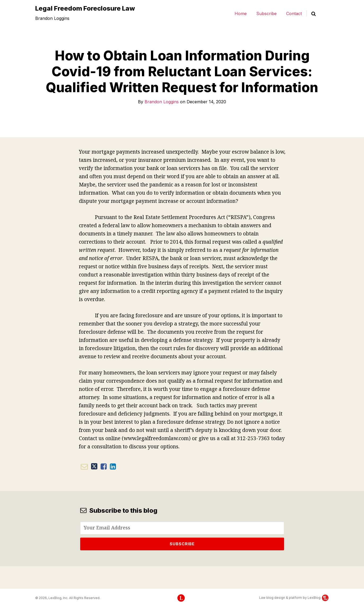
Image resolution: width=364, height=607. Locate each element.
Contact (294, 14)
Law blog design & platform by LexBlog (294, 598)
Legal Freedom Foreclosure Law (85, 8)
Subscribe (266, 14)
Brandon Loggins (162, 102)
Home (241, 14)
